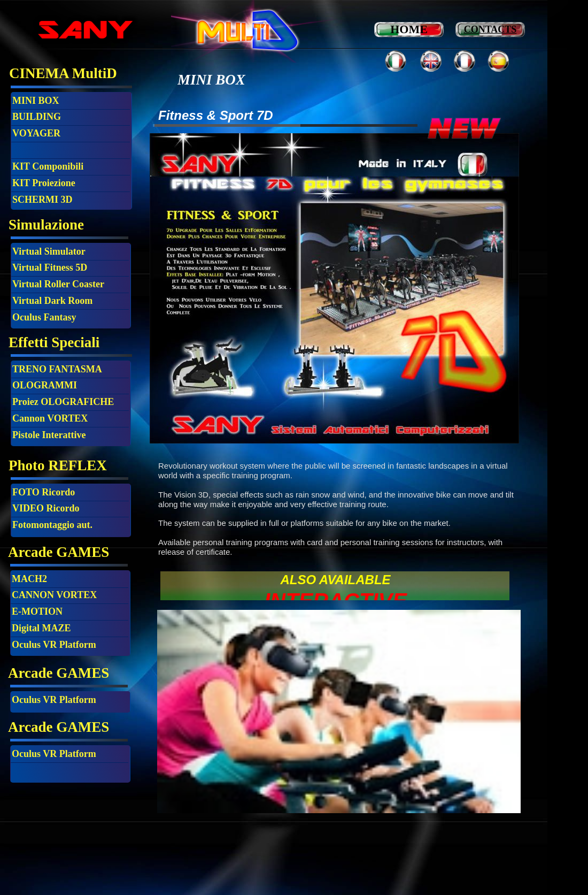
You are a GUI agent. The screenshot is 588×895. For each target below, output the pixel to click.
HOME (409, 29)
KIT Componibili (48, 166)
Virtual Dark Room (52, 301)
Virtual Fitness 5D (50, 267)
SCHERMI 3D (42, 200)
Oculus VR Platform (54, 700)
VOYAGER (36, 133)
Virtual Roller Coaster (58, 284)
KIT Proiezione (44, 183)
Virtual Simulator (49, 251)
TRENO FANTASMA (57, 369)
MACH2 (29, 579)
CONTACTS (490, 29)
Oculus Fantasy (44, 317)
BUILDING (37, 117)
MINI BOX (36, 101)
